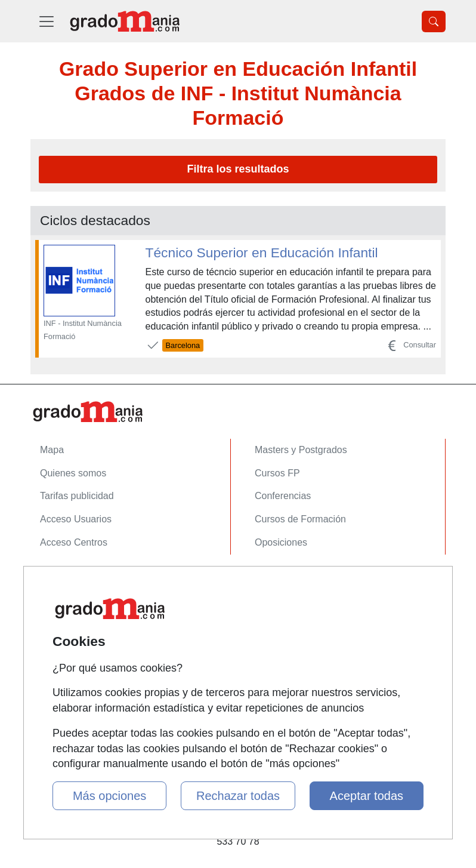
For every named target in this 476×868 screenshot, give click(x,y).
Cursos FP (277, 473)
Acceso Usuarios (76, 519)
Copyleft (58, 649)
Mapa (52, 450)
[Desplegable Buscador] (434, 21)
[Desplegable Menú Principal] (47, 21)
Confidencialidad (75, 603)
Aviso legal (63, 626)
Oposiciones (281, 542)
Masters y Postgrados (301, 450)
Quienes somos (73, 473)
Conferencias (283, 496)
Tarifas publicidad (77, 496)
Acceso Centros (74, 542)
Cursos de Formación (300, 519)
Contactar (61, 579)
